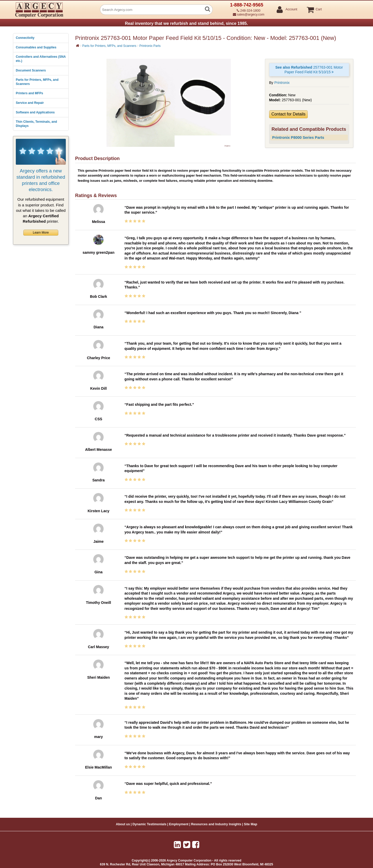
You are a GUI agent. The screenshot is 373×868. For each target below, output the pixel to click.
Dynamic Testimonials (149, 824)
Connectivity (25, 38)
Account (291, 9)
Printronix (282, 83)
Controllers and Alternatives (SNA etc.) (41, 59)
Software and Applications (35, 112)
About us (123, 824)
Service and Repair (30, 103)
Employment (179, 824)
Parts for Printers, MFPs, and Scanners (37, 82)
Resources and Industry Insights (216, 824)
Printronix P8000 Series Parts (298, 138)
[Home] (78, 46)
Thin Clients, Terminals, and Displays (36, 124)
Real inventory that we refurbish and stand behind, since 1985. (186, 23)
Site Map (250, 824)
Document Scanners (31, 70)
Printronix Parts (150, 46)
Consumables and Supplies (36, 47)
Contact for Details (289, 114)
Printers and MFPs (29, 93)
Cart (318, 9)
